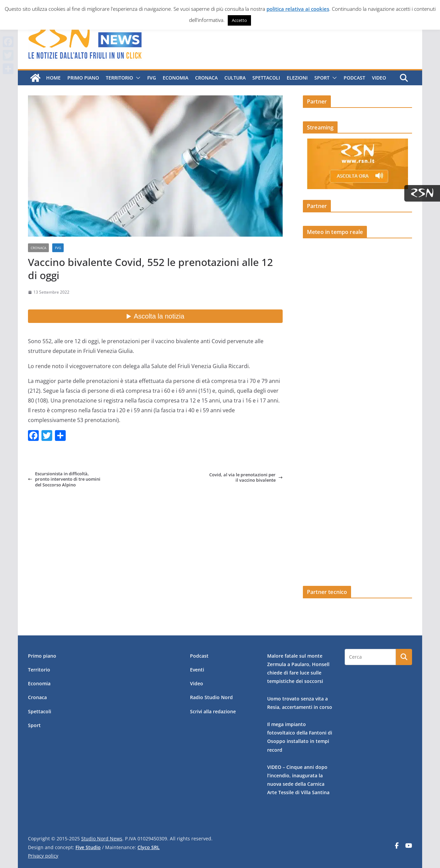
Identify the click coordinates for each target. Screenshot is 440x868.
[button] (137, 78)
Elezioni (297, 78)
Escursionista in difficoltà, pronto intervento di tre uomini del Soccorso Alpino (64, 479)
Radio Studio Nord (211, 697)
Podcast (354, 78)
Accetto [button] (239, 20)
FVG (152, 78)
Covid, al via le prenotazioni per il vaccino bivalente (246, 477)
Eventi (197, 670)
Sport (322, 78)
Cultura (235, 78)
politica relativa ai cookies (298, 9)
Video (379, 78)
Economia (176, 78)
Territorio (119, 78)
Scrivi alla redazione (213, 711)
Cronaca (206, 78)
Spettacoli (266, 78)
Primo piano (83, 78)
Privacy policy (43, 856)
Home (53, 78)
